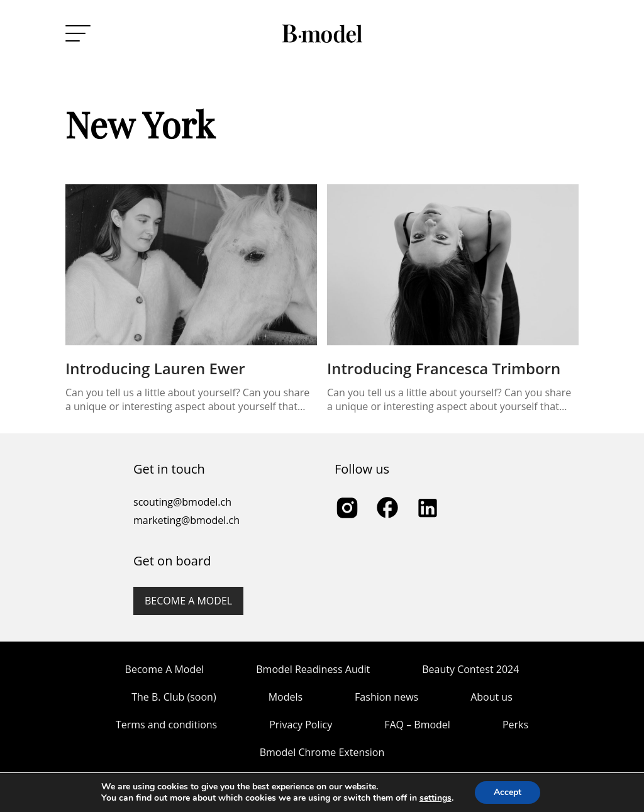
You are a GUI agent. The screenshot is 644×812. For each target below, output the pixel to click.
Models (286, 697)
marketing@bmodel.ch (186, 520)
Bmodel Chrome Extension (322, 752)
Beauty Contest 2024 (470, 669)
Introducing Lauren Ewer (155, 368)
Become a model (188, 601)
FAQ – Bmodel (417, 725)
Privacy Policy (301, 725)
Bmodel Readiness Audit (313, 669)
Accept (508, 792)
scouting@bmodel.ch (182, 502)
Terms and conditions (166, 725)
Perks (515, 725)
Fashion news (386, 697)
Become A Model (165, 669)
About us (491, 697)
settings (436, 798)
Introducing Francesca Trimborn (444, 368)
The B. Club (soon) (174, 697)
